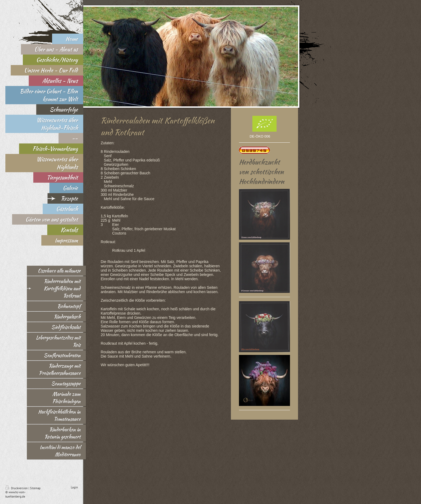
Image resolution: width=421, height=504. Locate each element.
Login (74, 487)
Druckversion (17, 488)
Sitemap (35, 488)
